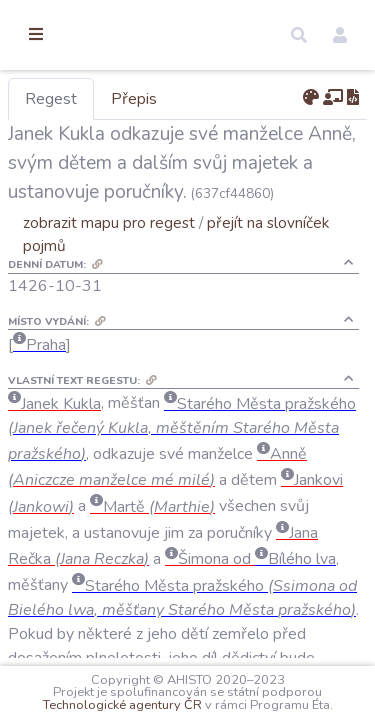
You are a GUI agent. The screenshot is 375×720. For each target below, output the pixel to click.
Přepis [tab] (238, 99)
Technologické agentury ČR (271, 692)
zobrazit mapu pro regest (213, 280)
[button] (299, 35)
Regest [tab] (155, 99)
